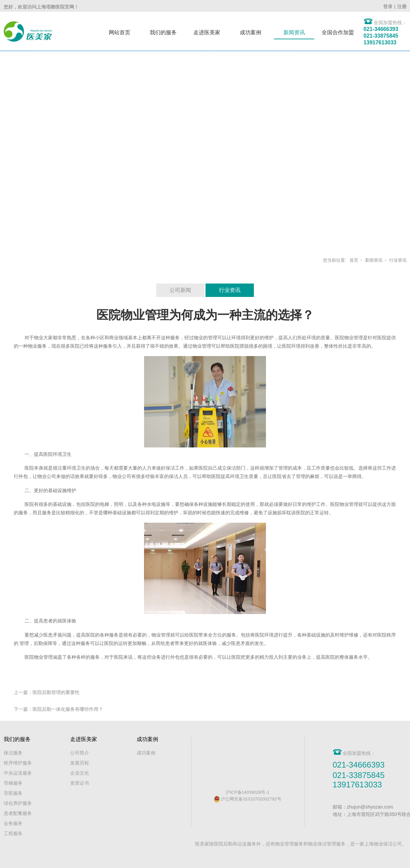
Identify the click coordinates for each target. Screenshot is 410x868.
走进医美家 (207, 32)
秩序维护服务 (18, 763)
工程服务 (13, 833)
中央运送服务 (18, 773)
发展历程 (80, 763)
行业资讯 (398, 260)
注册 (402, 6)
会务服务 (13, 823)
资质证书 (80, 783)
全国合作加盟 (338, 32)
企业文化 (80, 773)
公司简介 (80, 753)
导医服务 (13, 793)
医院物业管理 (349, 338)
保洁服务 (13, 753)
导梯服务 (13, 783)
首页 (354, 260)
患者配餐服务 (18, 813)
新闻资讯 (294, 32)
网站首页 (120, 32)
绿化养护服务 (18, 803)
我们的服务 (163, 32)
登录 (388, 6)
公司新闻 (180, 290)
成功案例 (250, 32)
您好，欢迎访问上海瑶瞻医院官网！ (41, 7)
